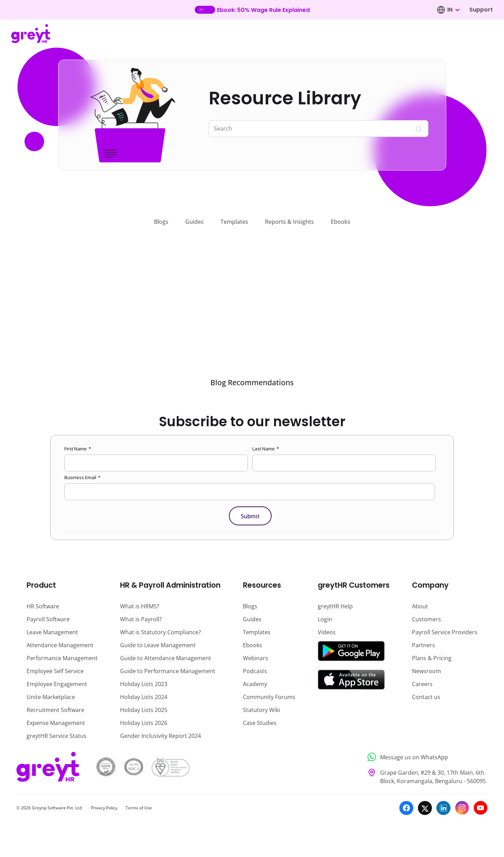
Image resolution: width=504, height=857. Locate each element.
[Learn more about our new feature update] (252, 10)
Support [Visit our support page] (481, 10)
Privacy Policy (104, 808)
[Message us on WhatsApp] (425, 757)
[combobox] (453, 10)
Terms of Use (139, 808)
